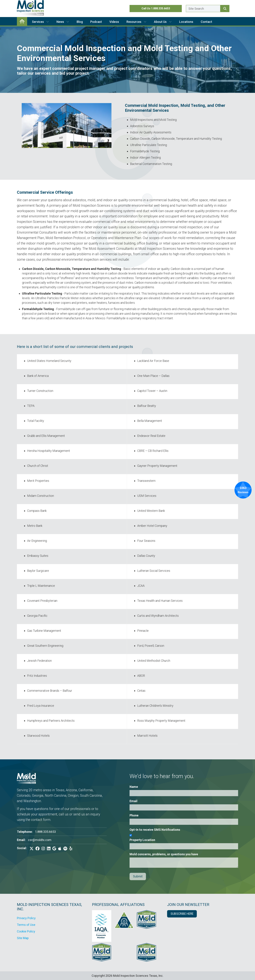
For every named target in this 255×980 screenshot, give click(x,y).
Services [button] (40, 22)
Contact (206, 22)
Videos (114, 22)
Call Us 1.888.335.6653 (156, 8)
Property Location (142, 840)
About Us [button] (163, 22)
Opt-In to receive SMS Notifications (155, 830)
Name (134, 787)
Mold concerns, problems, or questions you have (164, 854)
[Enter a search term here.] (203, 9)
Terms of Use (26, 925)
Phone (134, 815)
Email (133, 801)
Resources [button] (136, 22)
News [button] (63, 22)
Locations (186, 22)
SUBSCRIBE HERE (182, 914)
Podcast (96, 22)
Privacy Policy (26, 918)
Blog (80, 22)
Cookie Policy (26, 931)
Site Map (23, 938)
